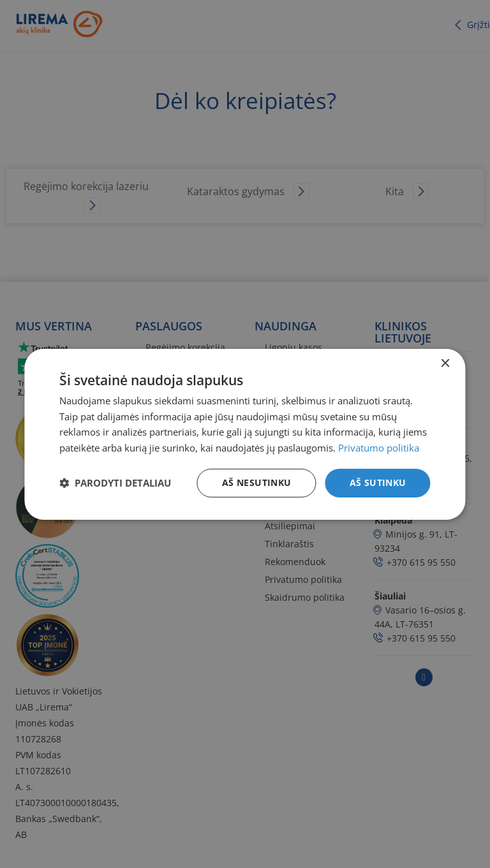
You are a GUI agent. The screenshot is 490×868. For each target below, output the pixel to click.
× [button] (445, 363)
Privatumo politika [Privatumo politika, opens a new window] (379, 448)
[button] (115, 483)
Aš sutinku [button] (378, 482)
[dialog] (245, 434)
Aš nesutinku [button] (257, 482)
